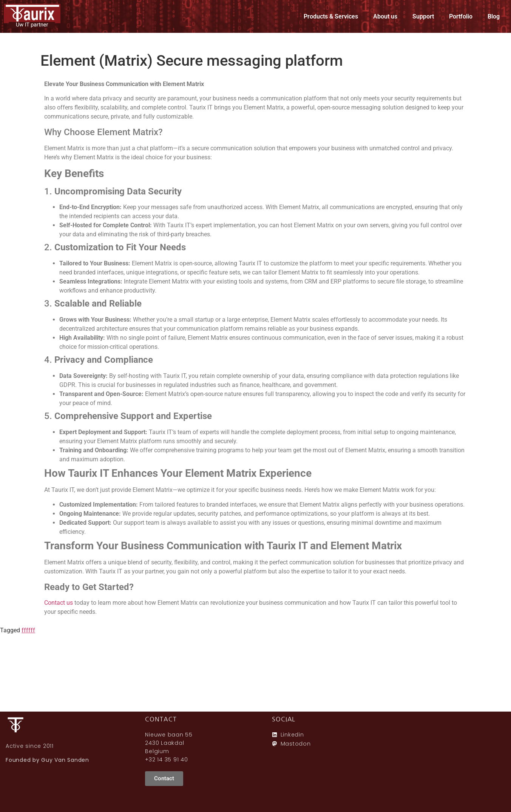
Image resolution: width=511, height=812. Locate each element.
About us (385, 16)
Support (423, 16)
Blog (494, 16)
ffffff (28, 630)
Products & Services (331, 16)
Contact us (59, 603)
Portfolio (461, 16)
